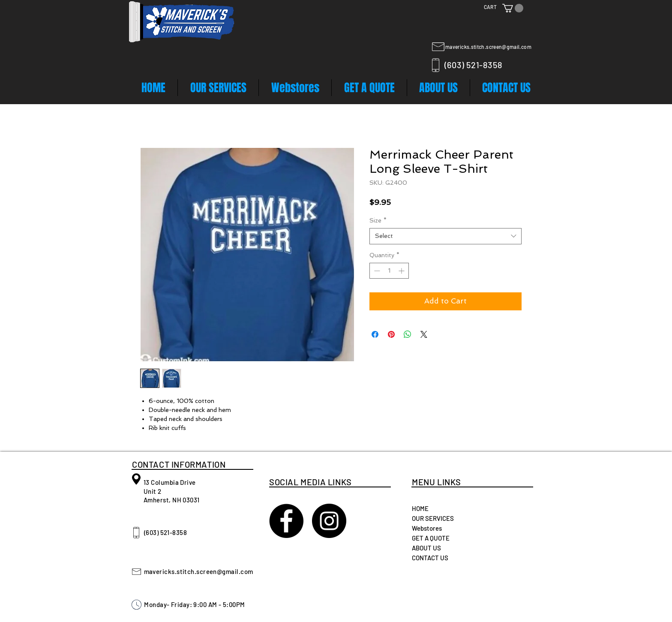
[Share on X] (424, 334)
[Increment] (402, 271)
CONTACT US (430, 558)
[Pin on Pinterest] (391, 334)
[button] (513, 8)
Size (378, 220)
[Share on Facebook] (375, 334)
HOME (420, 508)
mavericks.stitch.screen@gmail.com (488, 47)
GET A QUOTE (431, 538)
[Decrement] (376, 271)
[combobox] (445, 236)
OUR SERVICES (433, 518)
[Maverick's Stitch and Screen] (286, 521)
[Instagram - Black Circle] (329, 521)
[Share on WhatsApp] (408, 334)
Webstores (427, 528)
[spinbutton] (389, 271)
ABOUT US (426, 548)
